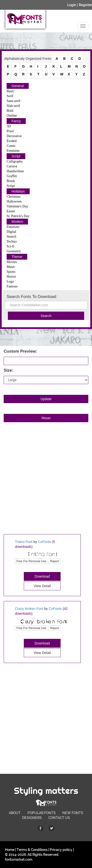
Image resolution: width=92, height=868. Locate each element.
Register (85, 5)
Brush (11, 181)
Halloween (14, 201)
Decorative (14, 136)
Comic (11, 146)
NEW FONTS (73, 813)
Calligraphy (15, 161)
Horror (11, 277)
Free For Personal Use (31, 561)
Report (54, 561)
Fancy (16, 121)
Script (16, 156)
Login (72, 5)
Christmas (14, 197)
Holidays (18, 191)
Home (10, 850)
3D (9, 126)
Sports (11, 272)
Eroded (12, 141)
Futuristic (13, 227)
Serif (10, 96)
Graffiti (12, 176)
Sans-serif (13, 101)
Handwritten (15, 171)
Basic (10, 91)
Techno (12, 241)
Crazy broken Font (29, 609)
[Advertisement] (46, 484)
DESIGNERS (32, 818)
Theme (17, 257)
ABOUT (15, 813)
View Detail (42, 586)
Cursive (12, 166)
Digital (11, 232)
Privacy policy (61, 850)
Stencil (11, 237)
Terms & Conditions (32, 850)
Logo (10, 281)
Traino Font (24, 542)
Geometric (14, 251)
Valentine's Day (17, 206)
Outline (12, 116)
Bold (10, 111)
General (18, 86)
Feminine (13, 151)
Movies (12, 262)
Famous (12, 286)
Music (11, 267)
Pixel (10, 131)
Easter (11, 211)
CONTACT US (59, 818)
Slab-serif (13, 106)
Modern (17, 222)
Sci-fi (10, 246)
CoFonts (45, 542)
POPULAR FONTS (42, 813)
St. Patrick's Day (18, 216)
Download (42, 576)
